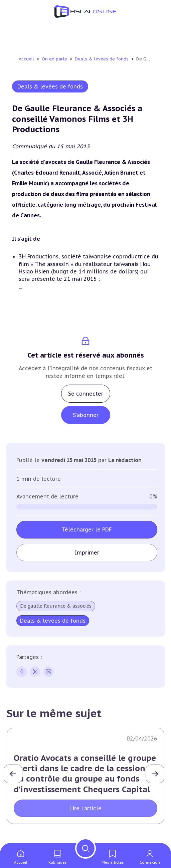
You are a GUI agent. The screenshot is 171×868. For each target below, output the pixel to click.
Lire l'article (85, 808)
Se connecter (86, 394)
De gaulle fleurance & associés (56, 606)
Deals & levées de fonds (102, 59)
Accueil (26, 59)
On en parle (55, 59)
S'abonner (86, 415)
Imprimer (87, 553)
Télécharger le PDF (87, 529)
